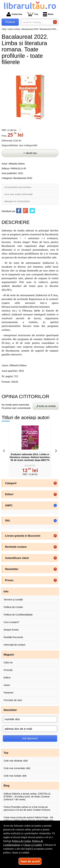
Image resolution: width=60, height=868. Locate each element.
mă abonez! (30, 738)
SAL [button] (8, 520)
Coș (33, 14)
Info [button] (6, 591)
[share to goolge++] (25, 211)
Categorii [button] (11, 483)
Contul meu (14, 14)
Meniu (48, 14)
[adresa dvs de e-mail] (30, 729)
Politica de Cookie (13, 607)
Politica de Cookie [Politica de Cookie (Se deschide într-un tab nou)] (21, 841)
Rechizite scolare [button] (16, 547)
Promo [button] (9, 580)
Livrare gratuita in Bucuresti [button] (23, 536)
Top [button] (6, 753)
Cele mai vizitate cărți (15, 776)
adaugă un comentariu (17, 201)
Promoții (8, 670)
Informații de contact (14, 645)
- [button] (55, 505)
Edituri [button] (9, 494)
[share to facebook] (19, 211)
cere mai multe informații (18, 194)
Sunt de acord (30, 861)
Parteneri (9, 693)
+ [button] (55, 483)
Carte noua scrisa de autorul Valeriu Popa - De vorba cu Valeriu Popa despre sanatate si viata (28, 819)
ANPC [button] (9, 505)
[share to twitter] (32, 211)
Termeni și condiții (13, 600)
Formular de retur (13, 700)
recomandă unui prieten (18, 187)
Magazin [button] (9, 655)
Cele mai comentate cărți (17, 768)
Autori (7, 685)
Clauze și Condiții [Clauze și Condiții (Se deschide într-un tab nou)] (33, 845)
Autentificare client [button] (17, 558)
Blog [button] (7, 786)
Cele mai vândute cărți (16, 761)
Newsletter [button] (12, 569)
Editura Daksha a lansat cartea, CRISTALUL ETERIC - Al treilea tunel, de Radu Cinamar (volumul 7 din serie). (27, 796)
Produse (10, 22)
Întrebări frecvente (13, 637)
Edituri (7, 678)
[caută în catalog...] (36, 22)
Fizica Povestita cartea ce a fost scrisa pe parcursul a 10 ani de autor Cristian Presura (27, 808)
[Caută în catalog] (55, 22)
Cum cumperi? (12, 622)
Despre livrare (11, 630)
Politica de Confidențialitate (18, 615)
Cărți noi (8, 662)
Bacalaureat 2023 (23, 178)
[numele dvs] (30, 719)
